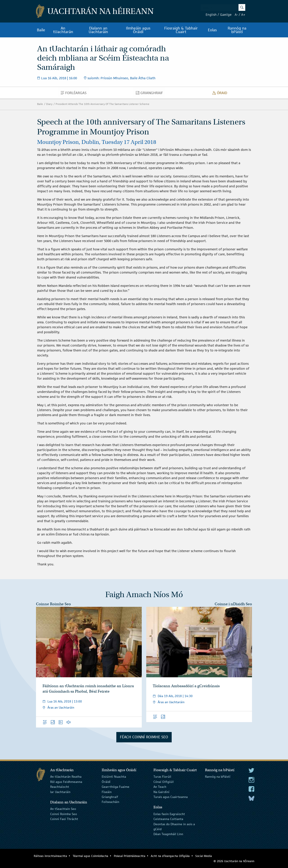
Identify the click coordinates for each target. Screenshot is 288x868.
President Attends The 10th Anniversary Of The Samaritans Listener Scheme (102, 104)
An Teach (160, 787)
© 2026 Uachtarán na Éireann (234, 861)
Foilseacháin (110, 802)
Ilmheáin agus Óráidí (138, 30)
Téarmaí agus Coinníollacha (90, 856)
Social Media (204, 856)
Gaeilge (226, 15)
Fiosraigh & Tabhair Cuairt (181, 30)
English (211, 15)
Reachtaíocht (60, 787)
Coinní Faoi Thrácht (64, 819)
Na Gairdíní (161, 792)
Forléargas (75, 94)
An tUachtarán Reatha (66, 777)
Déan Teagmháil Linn (168, 834)
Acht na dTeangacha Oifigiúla (170, 856)
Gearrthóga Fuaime (116, 787)
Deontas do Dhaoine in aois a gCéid (174, 826)
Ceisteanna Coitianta (168, 819)
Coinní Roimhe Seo (64, 814)
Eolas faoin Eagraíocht (169, 814)
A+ (243, 15)
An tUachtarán (63, 30)
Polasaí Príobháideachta (130, 856)
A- (236, 15)
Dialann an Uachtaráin (98, 30)
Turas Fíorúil (162, 777)
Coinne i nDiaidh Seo (233, 604)
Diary (49, 104)
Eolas (212, 30)
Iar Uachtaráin (60, 792)
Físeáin (107, 792)
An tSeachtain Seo (63, 809)
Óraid (221, 94)
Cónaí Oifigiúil (164, 782)
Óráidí (106, 782)
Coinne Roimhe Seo (53, 604)
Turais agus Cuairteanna (171, 797)
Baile (41, 30)
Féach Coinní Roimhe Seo (144, 737)
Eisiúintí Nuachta (114, 777)
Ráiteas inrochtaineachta (50, 856)
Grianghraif (151, 94)
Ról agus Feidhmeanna (66, 782)
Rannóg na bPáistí (237, 30)
